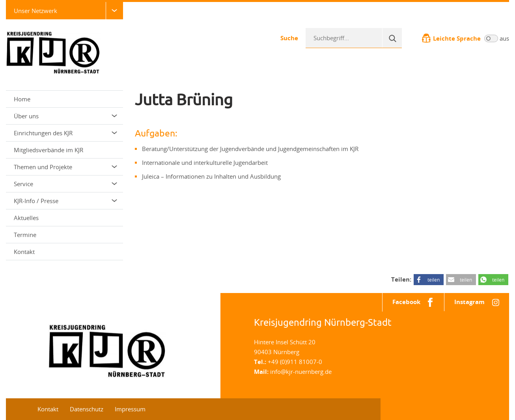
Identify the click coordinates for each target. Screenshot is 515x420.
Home (22, 99)
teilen (434, 280)
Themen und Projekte (65, 167)
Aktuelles (26, 218)
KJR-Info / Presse (65, 201)
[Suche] (392, 38)
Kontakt (24, 252)
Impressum (130, 409)
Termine (25, 235)
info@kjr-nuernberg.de (301, 371)
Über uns (65, 116)
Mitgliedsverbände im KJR (49, 150)
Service (65, 184)
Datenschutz (87, 409)
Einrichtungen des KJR (65, 133)
